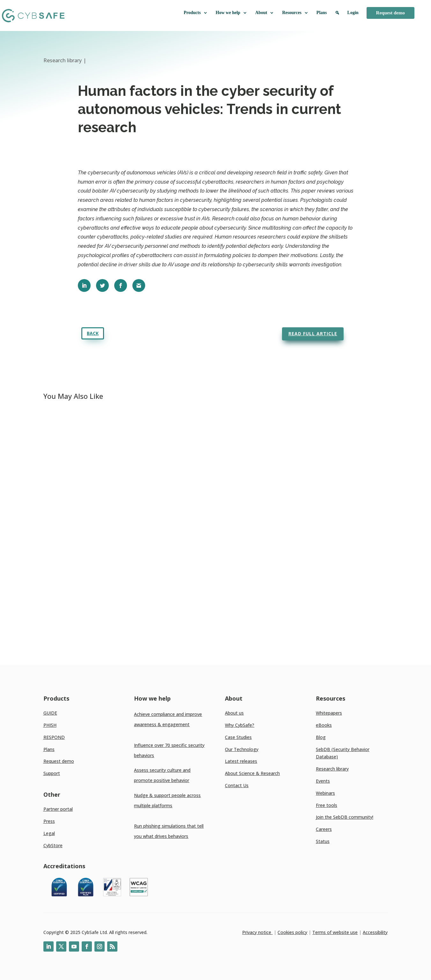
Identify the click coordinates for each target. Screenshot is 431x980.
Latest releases (241, 761)
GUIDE (50, 713)
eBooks (324, 725)
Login (353, 13)
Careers (324, 829)
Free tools (327, 805)
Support (52, 773)
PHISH (50, 725)
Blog (321, 737)
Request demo (390, 13)
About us (234, 713)
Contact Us (237, 785)
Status (323, 841)
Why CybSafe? (240, 725)
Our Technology (242, 749)
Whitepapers (329, 713)
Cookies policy (292, 932)
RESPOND (54, 737)
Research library (332, 769)
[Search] (337, 15)
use (353, 932)
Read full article (313, 334)
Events (323, 781)
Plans (322, 13)
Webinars (325, 793)
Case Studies (238, 737)
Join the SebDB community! (345, 817)
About (265, 13)
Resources (295, 13)
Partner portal (58, 809)
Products (196, 13)
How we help (231, 13)
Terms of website (331, 932)
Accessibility (375, 932)
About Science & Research (252, 773)
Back (93, 333)
